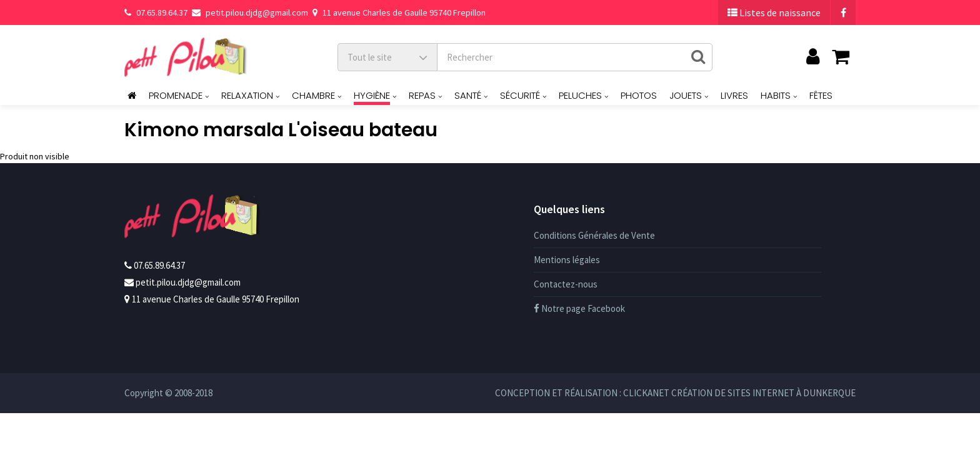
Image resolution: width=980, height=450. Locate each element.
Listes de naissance (774, 12)
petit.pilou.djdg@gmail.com (250, 12)
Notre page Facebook (579, 308)
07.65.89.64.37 (156, 12)
